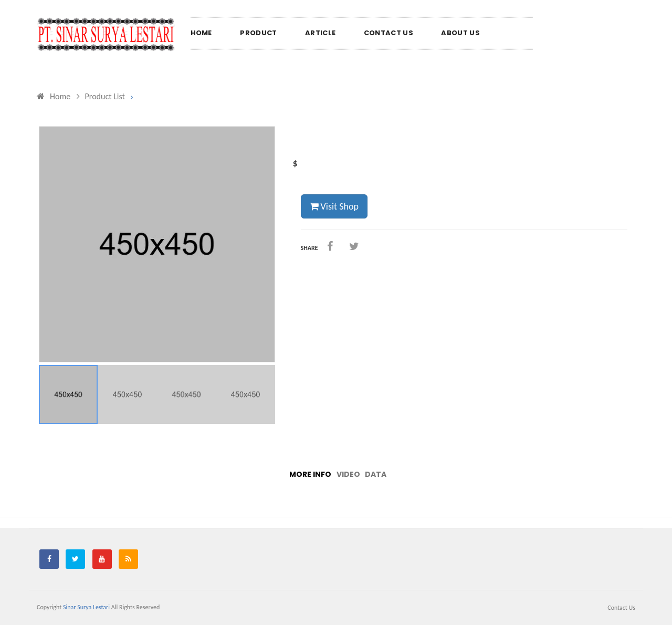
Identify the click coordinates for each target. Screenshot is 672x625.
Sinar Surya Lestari (86, 607)
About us (460, 33)
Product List (101, 96)
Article (320, 33)
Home (201, 33)
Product (258, 33)
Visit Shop (334, 206)
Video (348, 474)
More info (310, 474)
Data (376, 474)
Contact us (388, 33)
